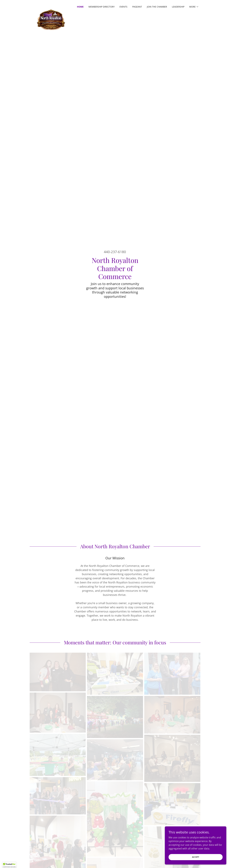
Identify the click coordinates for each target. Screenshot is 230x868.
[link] (51, 6)
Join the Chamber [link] (157, 7)
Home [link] (80, 7)
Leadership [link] (178, 7)
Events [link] (123, 7)
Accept (196, 857)
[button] (194, 7)
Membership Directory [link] (102, 7)
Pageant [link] (137, 7)
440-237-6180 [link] (115, 252)
